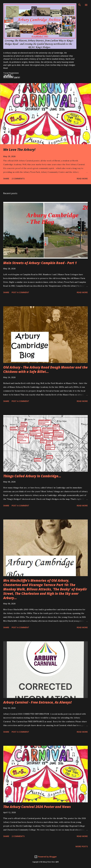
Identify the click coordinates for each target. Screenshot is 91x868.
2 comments (18, 179)
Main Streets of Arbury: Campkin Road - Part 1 (40, 263)
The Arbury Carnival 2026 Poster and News (37, 807)
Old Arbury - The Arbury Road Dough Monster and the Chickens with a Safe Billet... (45, 369)
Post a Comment (20, 292)
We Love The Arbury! (19, 150)
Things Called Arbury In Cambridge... (32, 476)
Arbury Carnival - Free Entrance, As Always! (37, 702)
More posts (82, 846)
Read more (82, 179)
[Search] (80, 5)
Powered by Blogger (45, 857)
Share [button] (6, 179)
